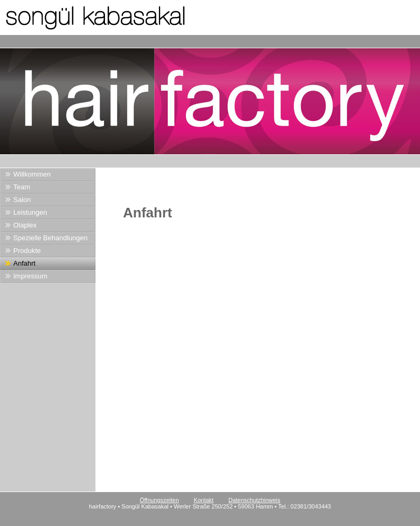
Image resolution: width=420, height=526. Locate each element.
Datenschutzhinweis (255, 500)
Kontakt (203, 500)
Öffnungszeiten (159, 500)
